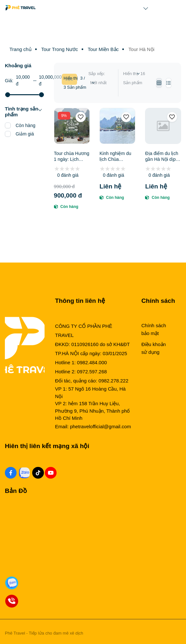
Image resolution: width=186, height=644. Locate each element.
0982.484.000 (92, 362)
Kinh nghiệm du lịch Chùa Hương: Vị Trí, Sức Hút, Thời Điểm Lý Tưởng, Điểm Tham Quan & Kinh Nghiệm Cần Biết (117, 156)
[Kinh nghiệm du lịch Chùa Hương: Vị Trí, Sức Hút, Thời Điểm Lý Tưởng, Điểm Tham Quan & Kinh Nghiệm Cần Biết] (117, 126)
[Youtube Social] (51, 473)
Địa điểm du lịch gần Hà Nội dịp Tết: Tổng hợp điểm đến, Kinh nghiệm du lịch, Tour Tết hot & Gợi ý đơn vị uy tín (162, 156)
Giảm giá (25, 134)
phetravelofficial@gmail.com (100, 426)
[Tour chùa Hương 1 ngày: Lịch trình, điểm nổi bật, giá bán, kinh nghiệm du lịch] (72, 126)
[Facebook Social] (11, 473)
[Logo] (21, 8)
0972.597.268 (92, 372)
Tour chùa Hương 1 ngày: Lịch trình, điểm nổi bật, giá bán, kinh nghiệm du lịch (72, 156)
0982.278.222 (113, 381)
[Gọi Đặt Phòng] (12, 601)
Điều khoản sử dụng (154, 348)
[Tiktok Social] (38, 473)
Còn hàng (26, 125)
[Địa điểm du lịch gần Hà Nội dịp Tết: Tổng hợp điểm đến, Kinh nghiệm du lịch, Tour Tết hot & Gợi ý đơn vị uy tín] (163, 126)
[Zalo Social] (24, 473)
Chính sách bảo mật (154, 329)
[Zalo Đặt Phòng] (12, 583)
